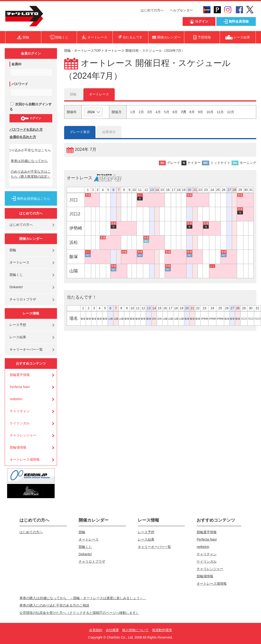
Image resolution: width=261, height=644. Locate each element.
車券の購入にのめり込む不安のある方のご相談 (54, 605)
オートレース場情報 (25, 459)
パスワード (20, 84)
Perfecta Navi (20, 387)
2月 (141, 112)
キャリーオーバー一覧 (26, 349)
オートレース (19, 262)
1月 (133, 112)
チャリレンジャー (23, 435)
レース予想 (18, 325)
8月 (192, 112)
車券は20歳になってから (29, 161)
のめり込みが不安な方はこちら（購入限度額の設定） (31, 174)
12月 (231, 112)
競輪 (13, 250)
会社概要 (112, 630)
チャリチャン (20, 411)
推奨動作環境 (162, 630)
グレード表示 (80, 132)
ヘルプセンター (181, 10)
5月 (167, 112)
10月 (210, 112)
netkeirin (16, 399)
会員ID (16, 64)
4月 (158, 112)
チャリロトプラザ (23, 299)
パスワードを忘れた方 (26, 130)
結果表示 (109, 132)
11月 (220, 112)
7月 (184, 112)
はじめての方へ (152, 10)
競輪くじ (16, 275)
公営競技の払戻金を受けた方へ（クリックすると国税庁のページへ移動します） (79, 613)
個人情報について (135, 630)
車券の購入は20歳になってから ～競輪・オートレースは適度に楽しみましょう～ (83, 598)
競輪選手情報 (20, 375)
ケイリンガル (20, 423)
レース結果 (18, 337)
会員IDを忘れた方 (23, 137)
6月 (175, 112)
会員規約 (96, 630)
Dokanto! (16, 287)
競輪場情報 (18, 447)
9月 (201, 112)
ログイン (31, 118)
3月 (150, 112)
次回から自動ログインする (31, 107)
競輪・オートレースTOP (82, 51)
